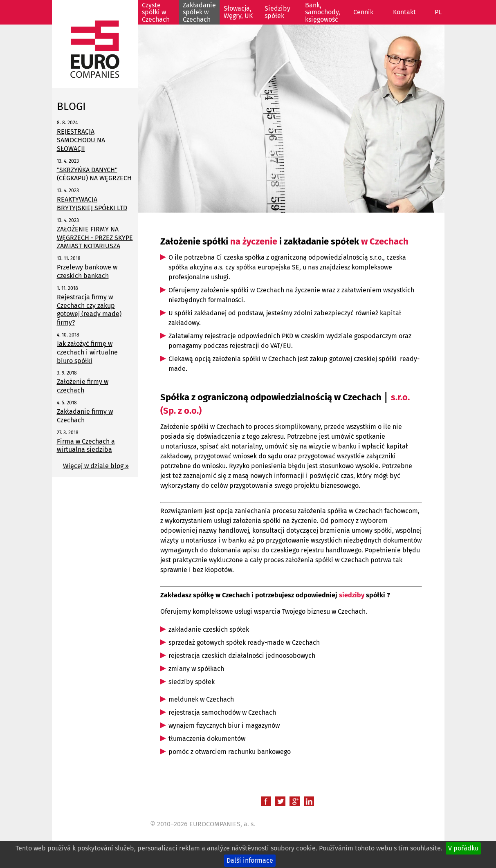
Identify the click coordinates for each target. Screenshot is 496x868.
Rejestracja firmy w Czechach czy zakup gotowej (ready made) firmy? (89, 310)
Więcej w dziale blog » (96, 466)
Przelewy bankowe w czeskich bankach (87, 271)
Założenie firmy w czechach (83, 386)
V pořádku (463, 848)
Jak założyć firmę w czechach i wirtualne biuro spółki (87, 352)
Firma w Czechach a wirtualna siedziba (86, 446)
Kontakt (404, 12)
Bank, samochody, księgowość (323, 12)
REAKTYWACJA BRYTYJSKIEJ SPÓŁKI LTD (92, 204)
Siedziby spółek (277, 12)
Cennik (363, 12)
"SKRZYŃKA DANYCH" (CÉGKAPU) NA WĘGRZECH (94, 174)
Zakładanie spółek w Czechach (199, 12)
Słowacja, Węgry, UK (238, 12)
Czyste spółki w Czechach (156, 12)
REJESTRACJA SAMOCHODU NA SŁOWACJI (81, 140)
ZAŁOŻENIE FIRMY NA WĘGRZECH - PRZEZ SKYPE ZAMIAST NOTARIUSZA (95, 238)
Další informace (250, 860)
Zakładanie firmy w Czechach (85, 416)
